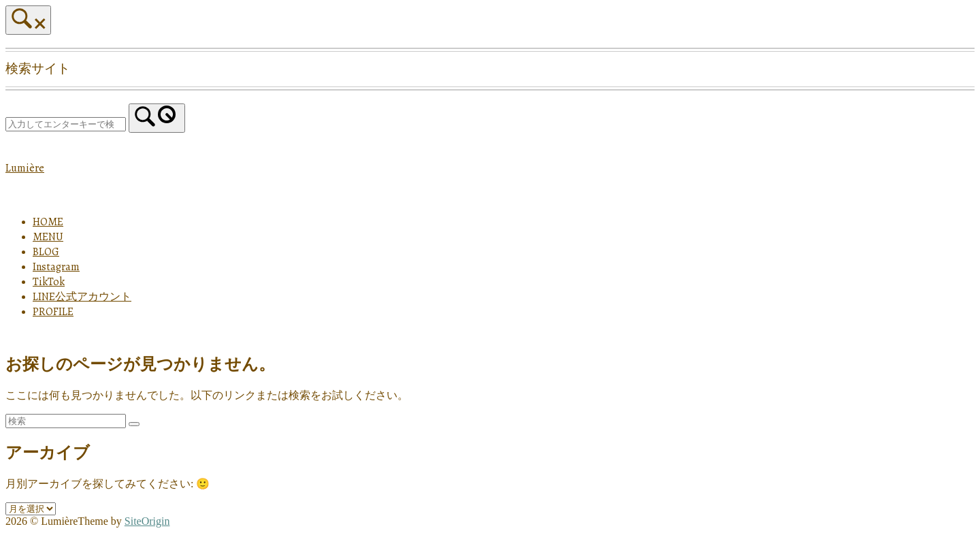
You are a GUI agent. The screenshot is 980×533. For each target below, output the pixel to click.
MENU (48, 237)
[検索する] (66, 124)
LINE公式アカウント (82, 297)
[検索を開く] (28, 20)
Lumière (25, 168)
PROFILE (53, 312)
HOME (48, 222)
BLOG (46, 252)
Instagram (56, 267)
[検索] (157, 118)
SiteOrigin (147, 521)
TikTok (49, 282)
